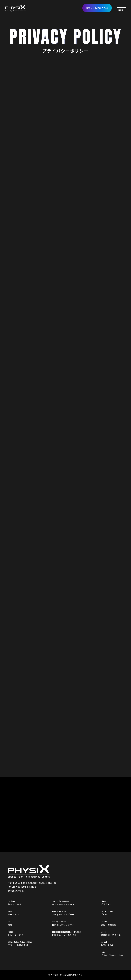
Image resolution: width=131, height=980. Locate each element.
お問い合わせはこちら (97, 8)
